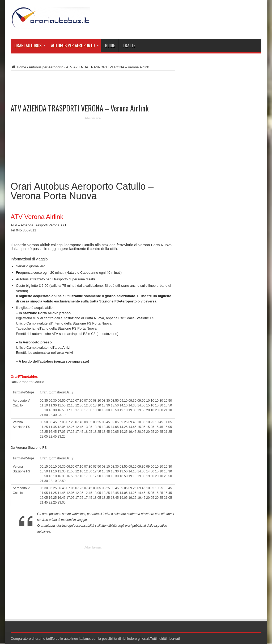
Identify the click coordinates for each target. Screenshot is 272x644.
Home (18, 67)
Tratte (129, 45)
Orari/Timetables (24, 377)
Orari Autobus (30, 45)
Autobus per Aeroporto (75, 45)
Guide (110, 45)
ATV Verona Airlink (37, 217)
